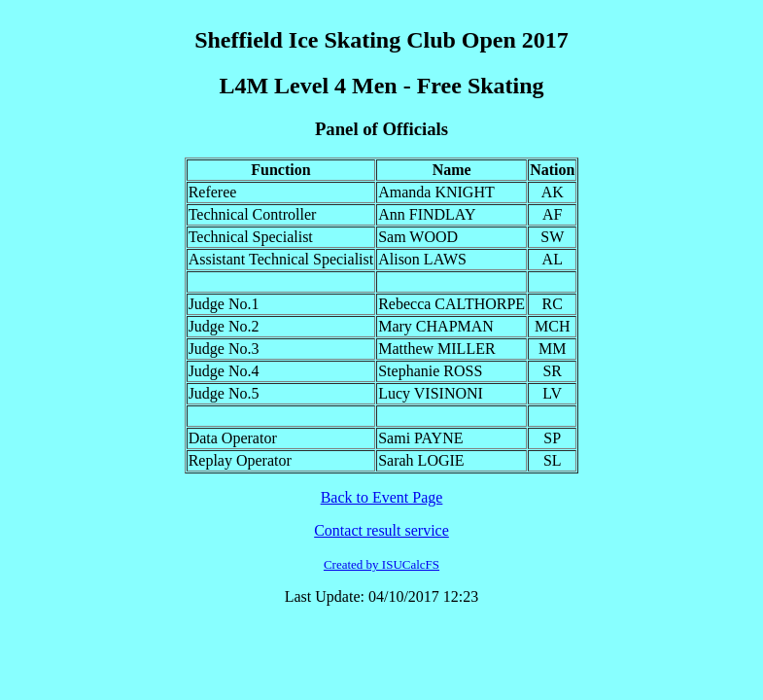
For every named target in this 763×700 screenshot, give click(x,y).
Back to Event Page (382, 497)
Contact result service (381, 530)
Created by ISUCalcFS (381, 564)
